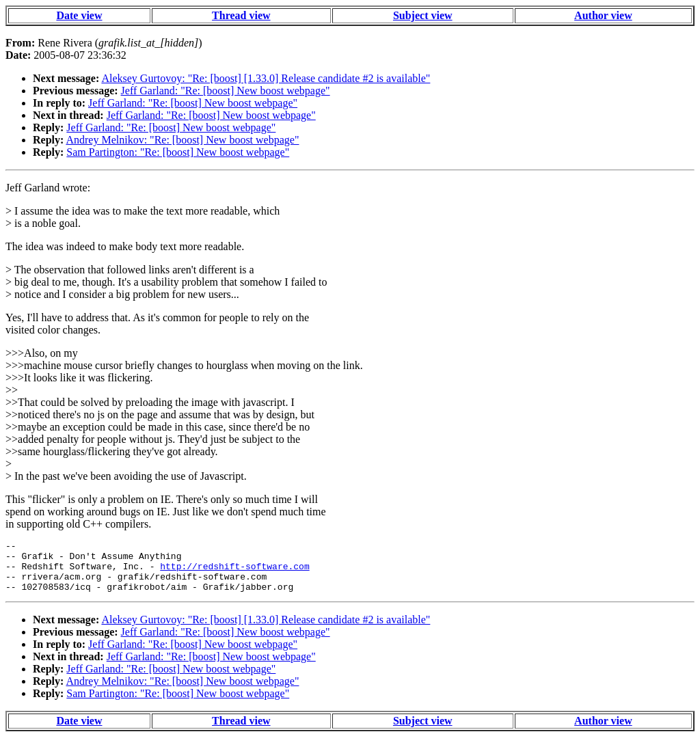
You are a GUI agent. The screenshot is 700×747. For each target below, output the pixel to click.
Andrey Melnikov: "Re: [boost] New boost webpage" (182, 140)
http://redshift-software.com (234, 572)
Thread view (241, 15)
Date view (79, 15)
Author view (603, 15)
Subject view (423, 15)
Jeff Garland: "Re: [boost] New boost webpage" (226, 91)
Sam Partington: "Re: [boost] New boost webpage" (178, 152)
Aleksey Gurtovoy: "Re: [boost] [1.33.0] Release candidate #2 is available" (266, 78)
